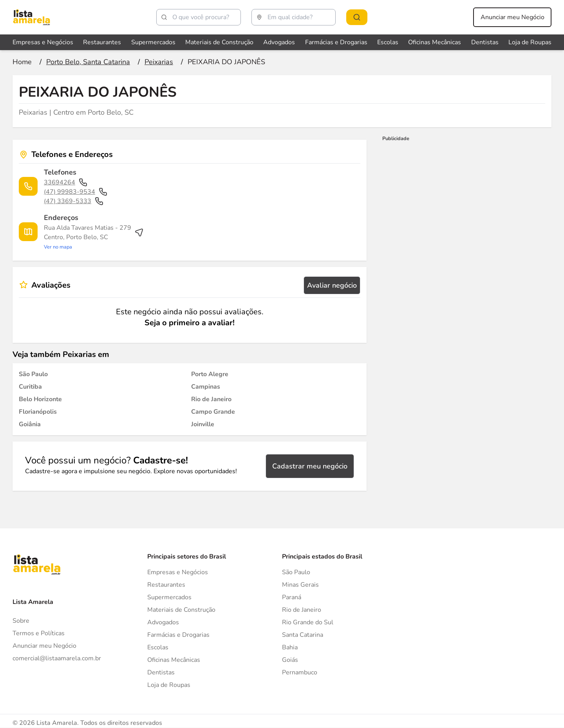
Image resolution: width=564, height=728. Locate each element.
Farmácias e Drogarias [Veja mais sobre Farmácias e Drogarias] (336, 42)
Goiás (290, 660)
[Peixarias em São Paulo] (33, 374)
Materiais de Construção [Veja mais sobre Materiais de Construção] (219, 42)
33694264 (66, 182)
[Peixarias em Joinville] (203, 424)
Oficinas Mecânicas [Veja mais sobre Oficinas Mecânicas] (435, 42)
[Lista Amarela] (32, 17)
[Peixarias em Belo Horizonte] (40, 399)
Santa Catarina (303, 635)
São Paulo (296, 572)
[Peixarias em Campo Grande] (213, 412)
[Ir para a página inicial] (22, 62)
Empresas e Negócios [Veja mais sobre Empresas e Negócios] (43, 42)
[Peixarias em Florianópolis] (38, 412)
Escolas (158, 647)
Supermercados (169, 597)
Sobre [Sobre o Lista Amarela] (21, 621)
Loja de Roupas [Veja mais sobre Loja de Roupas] (530, 42)
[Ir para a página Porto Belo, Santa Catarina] (88, 62)
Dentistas (161, 672)
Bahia (290, 647)
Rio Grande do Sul (308, 622)
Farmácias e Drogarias (178, 635)
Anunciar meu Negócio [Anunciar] (44, 646)
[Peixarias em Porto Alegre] (210, 374)
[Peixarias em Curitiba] (30, 387)
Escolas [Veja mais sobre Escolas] (388, 42)
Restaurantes (166, 585)
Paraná (292, 597)
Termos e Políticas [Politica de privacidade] (39, 633)
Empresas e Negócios (178, 572)
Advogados (163, 622)
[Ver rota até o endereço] (94, 237)
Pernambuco (300, 672)
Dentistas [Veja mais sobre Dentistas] (485, 42)
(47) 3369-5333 (74, 201)
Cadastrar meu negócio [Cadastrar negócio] (310, 466)
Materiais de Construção (181, 610)
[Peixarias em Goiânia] (30, 424)
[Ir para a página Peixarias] (159, 62)
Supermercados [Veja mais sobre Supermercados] (153, 42)
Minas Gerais (300, 585)
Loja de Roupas (169, 685)
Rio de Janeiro (302, 610)
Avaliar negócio (332, 285)
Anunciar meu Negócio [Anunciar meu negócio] (512, 17)
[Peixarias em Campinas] (206, 387)
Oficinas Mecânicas (174, 660)
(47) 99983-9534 (76, 192)
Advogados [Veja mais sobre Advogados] (279, 42)
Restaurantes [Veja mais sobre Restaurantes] (102, 42)
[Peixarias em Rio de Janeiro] (211, 399)
